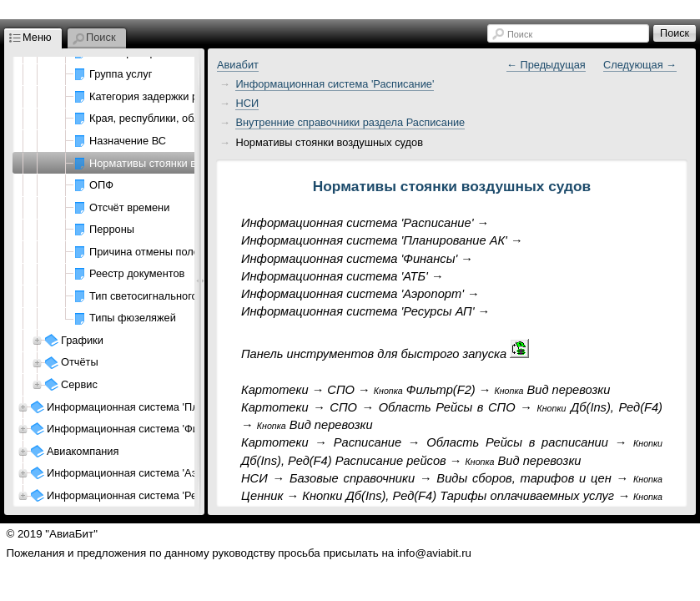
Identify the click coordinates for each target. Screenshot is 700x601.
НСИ (247, 103)
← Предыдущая (546, 65)
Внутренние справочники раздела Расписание (350, 122)
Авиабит (238, 65)
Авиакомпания (83, 451)
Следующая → (640, 65)
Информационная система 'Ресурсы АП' (146, 495)
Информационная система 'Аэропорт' (140, 473)
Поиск (520, 34)
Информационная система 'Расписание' (335, 84)
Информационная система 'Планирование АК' (161, 407)
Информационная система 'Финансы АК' (147, 429)
